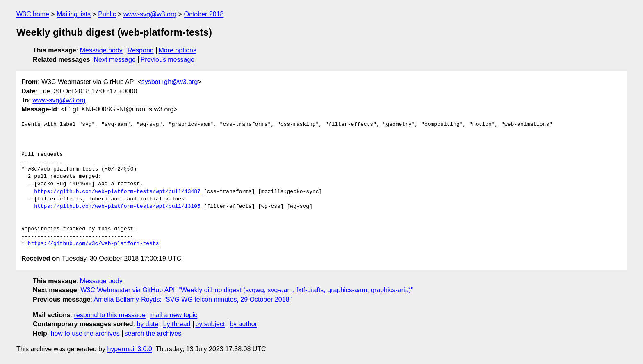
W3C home (33, 14)
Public (107, 14)
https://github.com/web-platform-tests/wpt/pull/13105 (117, 207)
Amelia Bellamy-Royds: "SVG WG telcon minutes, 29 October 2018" (193, 299)
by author (243, 324)
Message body (101, 50)
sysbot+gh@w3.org (170, 82)
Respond (141, 50)
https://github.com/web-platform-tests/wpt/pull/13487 (117, 192)
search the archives (153, 333)
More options (178, 50)
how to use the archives (85, 333)
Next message (115, 60)
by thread (177, 324)
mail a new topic (174, 315)
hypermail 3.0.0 (129, 349)
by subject (210, 324)
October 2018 (204, 14)
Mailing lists (74, 14)
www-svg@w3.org (150, 14)
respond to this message (109, 315)
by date (147, 324)
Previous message (168, 60)
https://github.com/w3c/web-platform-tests (93, 244)
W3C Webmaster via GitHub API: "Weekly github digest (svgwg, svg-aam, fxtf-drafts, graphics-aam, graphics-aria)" (247, 290)
